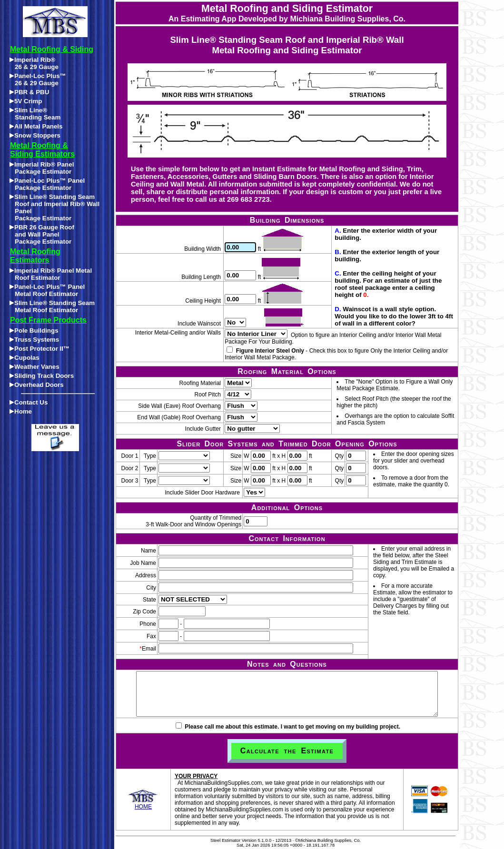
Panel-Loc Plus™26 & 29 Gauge (38, 79)
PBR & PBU (29, 92)
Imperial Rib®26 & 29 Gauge (34, 63)
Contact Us (29, 402)
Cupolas (25, 358)
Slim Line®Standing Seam (35, 114)
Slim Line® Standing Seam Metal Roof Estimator (52, 306)
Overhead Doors (37, 385)
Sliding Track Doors (42, 376)
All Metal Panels (36, 126)
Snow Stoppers (35, 135)
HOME (143, 804)
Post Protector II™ (40, 349)
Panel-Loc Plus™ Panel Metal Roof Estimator (47, 290)
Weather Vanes (35, 367)
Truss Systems (34, 340)
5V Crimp (26, 101)
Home (21, 411)
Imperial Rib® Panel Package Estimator (42, 168)
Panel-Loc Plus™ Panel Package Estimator (47, 184)
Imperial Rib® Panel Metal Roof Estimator (51, 274)
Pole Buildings (34, 331)
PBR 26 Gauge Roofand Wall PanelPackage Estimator (42, 234)
